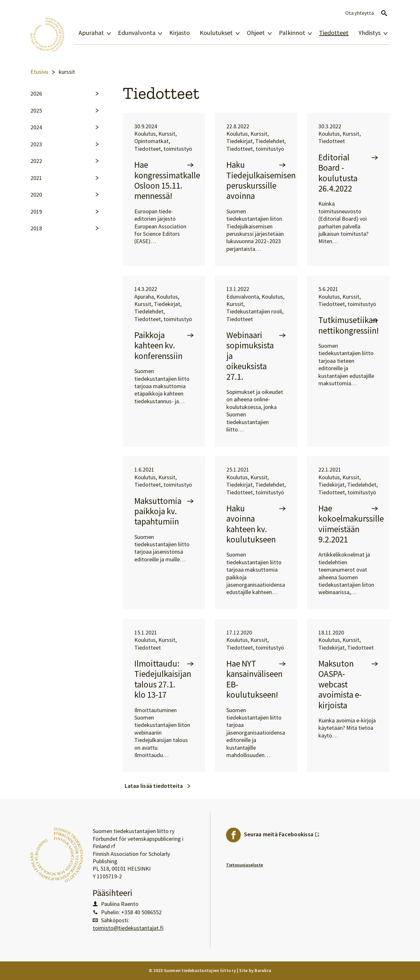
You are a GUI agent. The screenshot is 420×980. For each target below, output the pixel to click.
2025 (36, 111)
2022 (36, 161)
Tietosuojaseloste (244, 865)
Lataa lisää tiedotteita (154, 786)
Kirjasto (180, 33)
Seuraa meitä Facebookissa (282, 833)
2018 (36, 228)
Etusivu (39, 72)
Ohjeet (256, 33)
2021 (36, 178)
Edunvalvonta (137, 33)
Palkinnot (292, 33)
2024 (36, 127)
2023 (36, 144)
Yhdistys (370, 33)
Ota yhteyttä (360, 13)
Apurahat (91, 33)
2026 (36, 94)
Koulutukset (216, 33)
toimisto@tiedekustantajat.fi (128, 928)
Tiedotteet (334, 33)
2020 (36, 195)
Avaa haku (384, 13)
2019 (36, 212)
